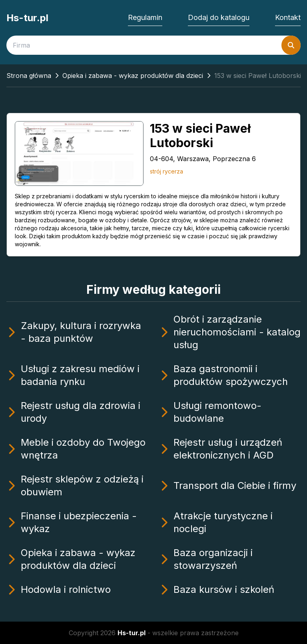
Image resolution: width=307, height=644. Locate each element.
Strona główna (29, 76)
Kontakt (288, 17)
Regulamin (145, 17)
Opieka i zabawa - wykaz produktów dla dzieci (133, 76)
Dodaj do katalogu (219, 17)
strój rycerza (166, 171)
